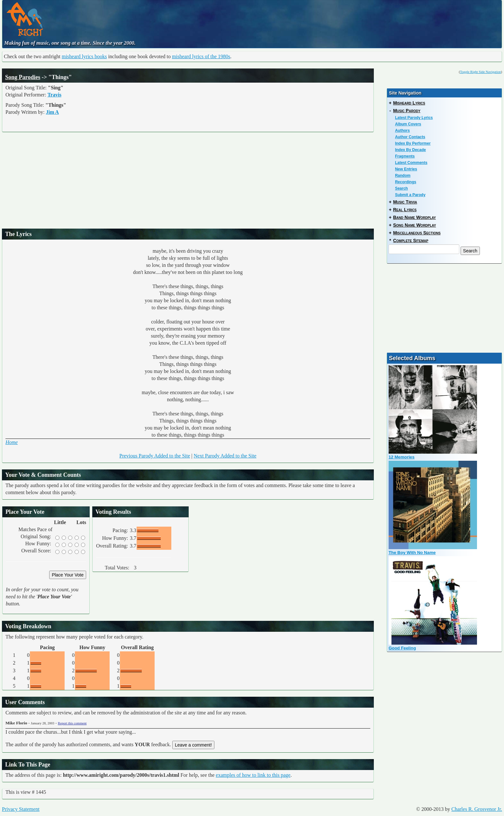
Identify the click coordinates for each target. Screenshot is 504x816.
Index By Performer (413, 143)
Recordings (406, 182)
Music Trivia (405, 202)
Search (401, 188)
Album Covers (408, 124)
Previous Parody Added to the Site (155, 456)
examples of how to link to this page (253, 775)
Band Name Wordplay (414, 217)
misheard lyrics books (84, 56)
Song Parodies (23, 77)
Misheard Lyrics (409, 103)
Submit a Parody (410, 195)
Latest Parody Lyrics (414, 118)
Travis (54, 95)
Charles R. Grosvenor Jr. (477, 809)
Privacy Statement (21, 809)
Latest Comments (411, 163)
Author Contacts (410, 137)
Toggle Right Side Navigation (480, 72)
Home (12, 442)
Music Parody (407, 111)
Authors (402, 131)
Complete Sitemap (411, 240)
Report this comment (72, 723)
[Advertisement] (206, 18)
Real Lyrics (405, 210)
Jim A (52, 112)
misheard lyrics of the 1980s (201, 56)
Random (403, 176)
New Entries (406, 169)
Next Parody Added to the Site (225, 456)
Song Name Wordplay (414, 225)
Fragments (405, 156)
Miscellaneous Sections (417, 233)
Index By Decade (410, 150)
